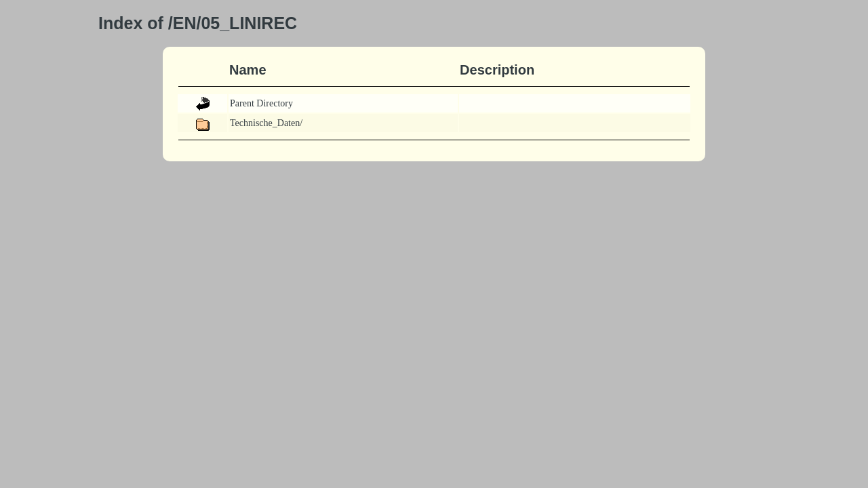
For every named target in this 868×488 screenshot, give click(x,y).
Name (248, 70)
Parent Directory (261, 103)
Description (497, 70)
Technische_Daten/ (266, 123)
